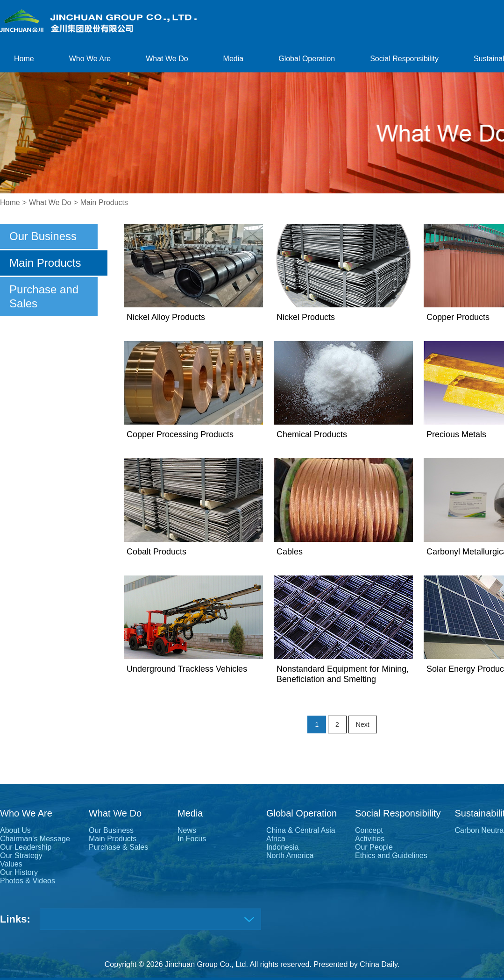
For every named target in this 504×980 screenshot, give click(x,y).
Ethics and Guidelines (391, 856)
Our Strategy (21, 856)
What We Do (167, 59)
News (187, 830)
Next (363, 724)
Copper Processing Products (180, 434)
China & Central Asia (301, 830)
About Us (15, 830)
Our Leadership (26, 847)
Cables (290, 552)
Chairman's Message (35, 839)
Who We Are (90, 59)
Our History (19, 872)
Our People (374, 847)
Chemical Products (312, 434)
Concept (369, 830)
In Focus (192, 839)
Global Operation (307, 59)
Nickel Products (306, 317)
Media (234, 59)
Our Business (43, 236)
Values (11, 864)
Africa (276, 839)
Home (24, 59)
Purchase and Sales (44, 296)
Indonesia (282, 847)
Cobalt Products (156, 552)
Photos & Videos (28, 881)
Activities (370, 839)
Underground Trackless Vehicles (187, 669)
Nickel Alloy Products (166, 317)
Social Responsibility (404, 59)
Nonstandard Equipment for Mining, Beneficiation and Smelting (343, 674)
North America (290, 856)
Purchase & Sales (118, 847)
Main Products (104, 202)
